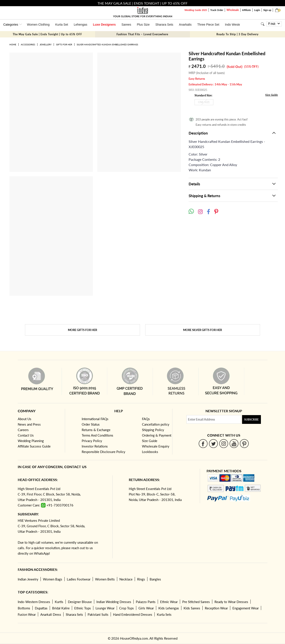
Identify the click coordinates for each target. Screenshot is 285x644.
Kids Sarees (192, 608)
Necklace (126, 579)
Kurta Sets (164, 614)
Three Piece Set (208, 25)
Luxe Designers (104, 25)
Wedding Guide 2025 (196, 10)
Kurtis (59, 602)
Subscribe (251, 420)
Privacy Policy (92, 441)
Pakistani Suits (98, 614)
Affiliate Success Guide (34, 446)
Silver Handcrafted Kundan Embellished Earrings (107, 44)
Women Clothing (38, 25)
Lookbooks (150, 452)
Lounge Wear (105, 608)
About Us (25, 419)
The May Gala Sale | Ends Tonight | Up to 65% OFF (47, 34)
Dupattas (41, 608)
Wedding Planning (31, 441)
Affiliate (246, 10)
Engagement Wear (246, 608)
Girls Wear (146, 608)
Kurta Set (62, 25)
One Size (204, 102)
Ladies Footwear (79, 579)
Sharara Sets (164, 25)
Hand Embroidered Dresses (133, 614)
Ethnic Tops (83, 608)
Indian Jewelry (28, 579)
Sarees (126, 25)
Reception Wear (216, 608)
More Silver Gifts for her (203, 330)
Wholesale (233, 10)
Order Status (91, 424)
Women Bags (53, 579)
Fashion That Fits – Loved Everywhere (142, 34)
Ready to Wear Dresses (231, 602)
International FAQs (95, 419)
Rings (141, 579)
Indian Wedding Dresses (114, 602)
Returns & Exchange (96, 430)
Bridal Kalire (61, 608)
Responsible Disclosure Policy (104, 452)
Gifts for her (64, 44)
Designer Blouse (80, 602)
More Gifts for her (82, 330)
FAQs (146, 419)
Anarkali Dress (51, 614)
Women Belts (105, 579)
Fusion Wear (27, 614)
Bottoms (24, 608)
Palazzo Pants (146, 602)
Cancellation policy (156, 424)
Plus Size (143, 25)
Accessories (28, 44)
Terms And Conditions (97, 435)
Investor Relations (95, 446)
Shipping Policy (153, 430)
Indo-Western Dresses (34, 602)
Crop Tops (127, 608)
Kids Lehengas (169, 608)
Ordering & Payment (157, 435)
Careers (23, 430)
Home (13, 44)
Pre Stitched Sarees (196, 602)
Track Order (217, 10)
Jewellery (46, 44)
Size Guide (272, 95)
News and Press (29, 424)
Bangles (155, 579)
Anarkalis (185, 25)
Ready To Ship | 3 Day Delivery (237, 34)
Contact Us (26, 435)
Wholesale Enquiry (156, 446)
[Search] (263, 24)
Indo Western (234, 25)
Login (257, 10)
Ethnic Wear (169, 602)
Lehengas (81, 25)
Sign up (267, 10)
